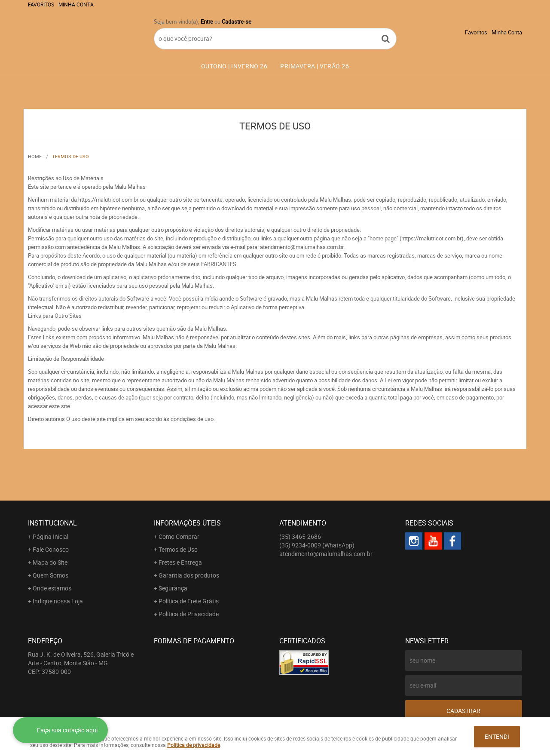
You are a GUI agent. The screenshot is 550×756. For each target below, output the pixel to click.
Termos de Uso (178, 549)
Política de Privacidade (189, 614)
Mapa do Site (50, 562)
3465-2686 (300, 536)
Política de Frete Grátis (189, 601)
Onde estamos (52, 588)
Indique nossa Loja (58, 601)
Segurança (173, 588)
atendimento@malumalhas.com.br (326, 554)
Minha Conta (76, 4)
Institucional (52, 523)
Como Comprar (179, 536)
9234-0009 (317, 545)
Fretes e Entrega (180, 562)
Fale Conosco (51, 549)
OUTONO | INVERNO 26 (234, 66)
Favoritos (41, 4)
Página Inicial (50, 536)
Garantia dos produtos (189, 575)
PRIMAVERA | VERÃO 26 (315, 66)
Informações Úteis (187, 523)
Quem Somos (50, 575)
